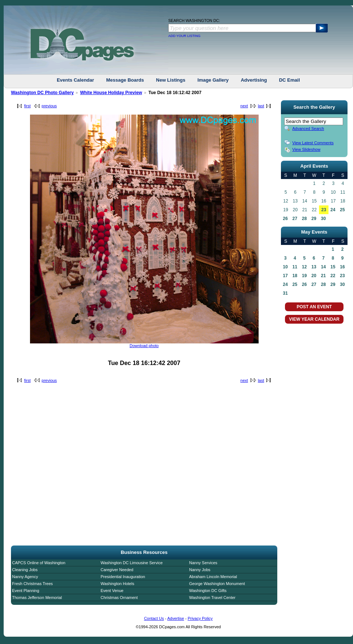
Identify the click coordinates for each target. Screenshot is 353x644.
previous (49, 106)
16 (342, 267)
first (27, 106)
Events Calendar (75, 80)
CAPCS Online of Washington (39, 563)
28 (304, 219)
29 (314, 219)
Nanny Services (203, 563)
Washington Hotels (117, 584)
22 (333, 276)
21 (323, 276)
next (244, 106)
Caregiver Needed (117, 570)
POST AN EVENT (314, 307)
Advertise (176, 618)
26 (285, 219)
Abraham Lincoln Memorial (213, 577)
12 (304, 267)
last (261, 106)
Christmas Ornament (119, 598)
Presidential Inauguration (123, 577)
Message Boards (125, 80)
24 (333, 210)
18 (295, 276)
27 (295, 219)
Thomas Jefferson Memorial (37, 598)
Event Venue (112, 591)
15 (333, 267)
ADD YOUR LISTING (184, 36)
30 (323, 219)
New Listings (171, 80)
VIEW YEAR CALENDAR (314, 319)
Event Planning (26, 591)
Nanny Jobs (200, 570)
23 (324, 210)
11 (295, 267)
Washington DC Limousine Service (132, 563)
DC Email (290, 80)
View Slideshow (306, 149)
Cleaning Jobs (25, 570)
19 (304, 276)
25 (342, 210)
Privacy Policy (200, 618)
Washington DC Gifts (208, 591)
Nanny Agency (25, 577)
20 (314, 276)
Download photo (144, 346)
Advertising (254, 80)
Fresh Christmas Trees (32, 584)
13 (314, 267)
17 (285, 276)
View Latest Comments (313, 143)
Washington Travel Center (212, 598)
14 (323, 267)
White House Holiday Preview (111, 93)
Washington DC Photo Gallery (42, 93)
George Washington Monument (217, 584)
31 (285, 293)
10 (285, 267)
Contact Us (154, 618)
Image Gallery (213, 80)
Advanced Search (308, 129)
